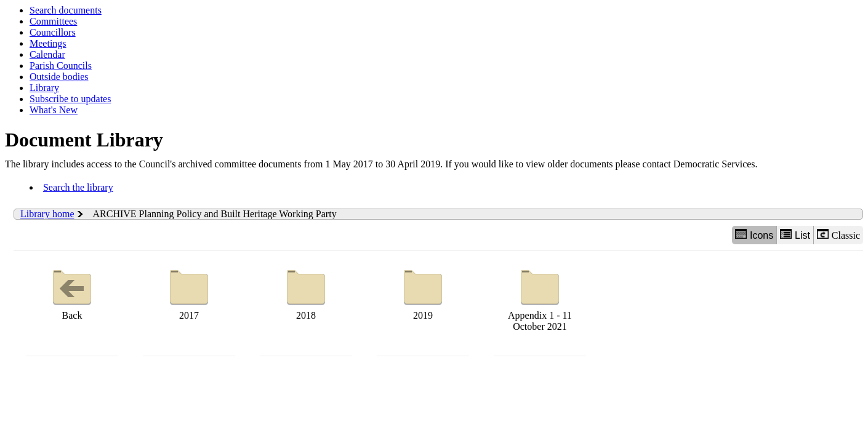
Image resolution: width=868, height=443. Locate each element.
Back (72, 292)
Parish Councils (61, 66)
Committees (53, 21)
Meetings (48, 43)
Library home (47, 214)
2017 (189, 292)
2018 (306, 292)
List (795, 235)
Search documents (66, 10)
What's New (54, 110)
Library (44, 88)
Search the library (78, 187)
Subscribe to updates (70, 99)
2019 (423, 292)
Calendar (47, 54)
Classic (838, 235)
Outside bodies (59, 77)
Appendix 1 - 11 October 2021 (540, 297)
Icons (754, 235)
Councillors (53, 32)
